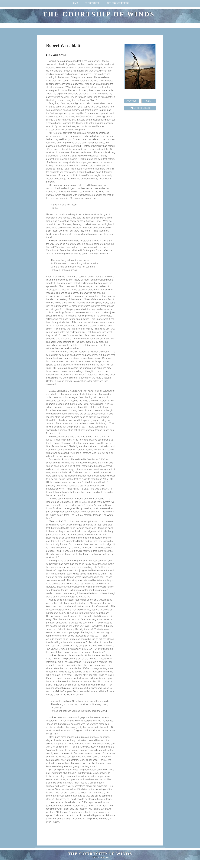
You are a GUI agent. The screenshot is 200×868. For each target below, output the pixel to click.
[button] (118, 3)
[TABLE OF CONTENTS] (140, 108)
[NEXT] (149, 101)
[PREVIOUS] (131, 101)
